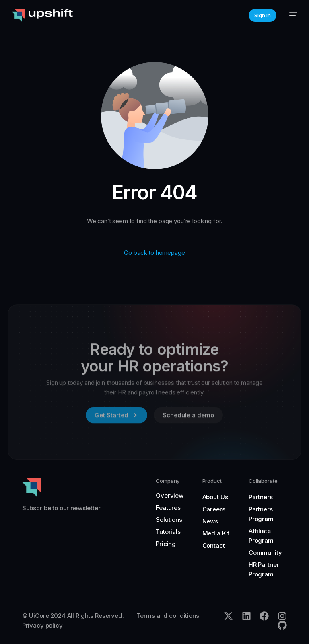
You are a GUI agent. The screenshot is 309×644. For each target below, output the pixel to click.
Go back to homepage (154, 253)
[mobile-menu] (291, 15)
